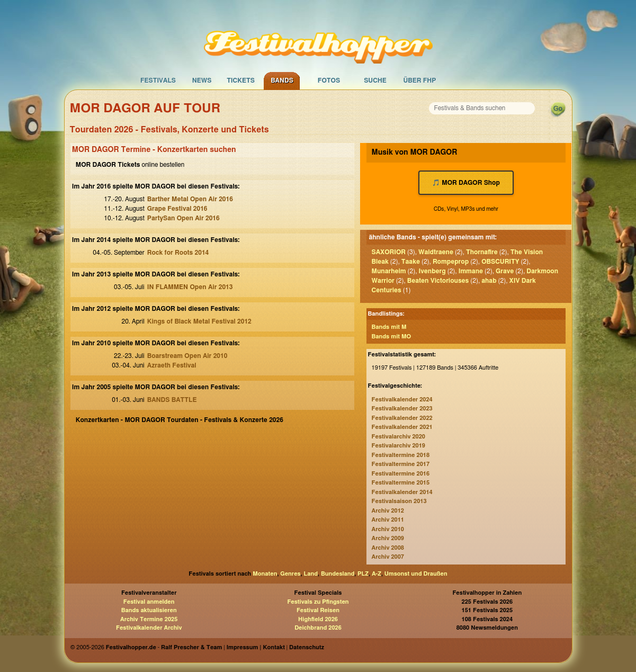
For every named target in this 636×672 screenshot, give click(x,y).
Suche (375, 80)
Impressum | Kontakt (256, 647)
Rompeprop (451, 262)
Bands (282, 80)
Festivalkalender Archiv (149, 628)
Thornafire (482, 252)
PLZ (363, 574)
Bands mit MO (392, 337)
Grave (505, 271)
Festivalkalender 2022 (402, 418)
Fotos (329, 80)
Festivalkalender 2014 (402, 492)
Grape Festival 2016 (177, 209)
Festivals (158, 80)
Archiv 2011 (388, 520)
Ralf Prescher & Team (191, 647)
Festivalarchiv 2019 (398, 446)
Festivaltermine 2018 (401, 455)
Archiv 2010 (388, 529)
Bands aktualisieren (149, 610)
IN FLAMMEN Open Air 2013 (190, 287)
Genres (290, 574)
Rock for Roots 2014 (178, 253)
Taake (411, 262)
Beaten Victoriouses (438, 281)
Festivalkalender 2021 (402, 427)
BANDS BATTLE (172, 400)
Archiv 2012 (388, 511)
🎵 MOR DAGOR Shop (466, 183)
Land (311, 574)
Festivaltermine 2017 (401, 464)
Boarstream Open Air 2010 (187, 356)
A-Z (377, 574)
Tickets (241, 80)
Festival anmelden (149, 602)
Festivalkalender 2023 (402, 409)
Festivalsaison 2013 (399, 501)
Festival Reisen (318, 610)
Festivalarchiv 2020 (398, 437)
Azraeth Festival (172, 365)
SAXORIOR (389, 252)
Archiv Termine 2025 (149, 619)
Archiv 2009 (388, 538)
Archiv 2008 (388, 548)
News (202, 80)
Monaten (265, 574)
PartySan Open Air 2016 (183, 218)
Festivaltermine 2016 (401, 474)
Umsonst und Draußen (416, 574)
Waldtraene (436, 252)
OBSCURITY (500, 262)
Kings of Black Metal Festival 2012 (199, 321)
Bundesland (338, 574)
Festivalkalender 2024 (402, 400)
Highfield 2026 (318, 619)
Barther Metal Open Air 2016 (190, 199)
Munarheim (389, 271)
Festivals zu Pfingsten (318, 602)
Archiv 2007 (388, 557)
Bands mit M (389, 327)
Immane (471, 271)
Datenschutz (307, 647)
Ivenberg (432, 271)
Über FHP (420, 80)
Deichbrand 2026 (318, 628)
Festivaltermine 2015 (401, 483)
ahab (489, 281)
